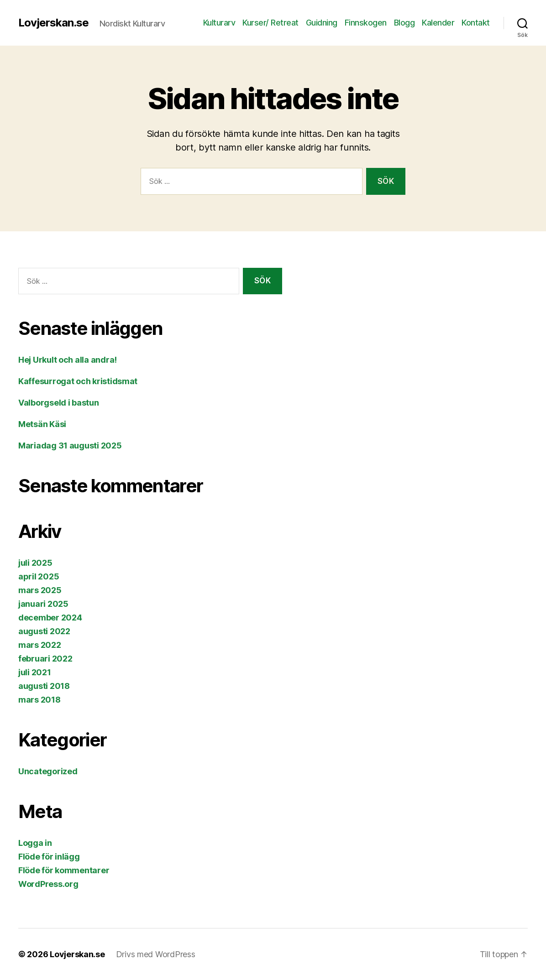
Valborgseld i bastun (59, 403)
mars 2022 (40, 645)
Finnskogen (366, 23)
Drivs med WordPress (156, 954)
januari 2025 (43, 604)
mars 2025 (40, 590)
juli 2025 (35, 563)
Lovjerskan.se (53, 23)
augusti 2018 (44, 686)
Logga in (35, 843)
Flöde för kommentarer (64, 870)
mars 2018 (39, 700)
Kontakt (476, 23)
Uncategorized (48, 771)
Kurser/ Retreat (270, 23)
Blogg (404, 23)
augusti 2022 (44, 631)
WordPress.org (48, 884)
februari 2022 (45, 659)
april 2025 (39, 576)
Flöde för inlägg (49, 857)
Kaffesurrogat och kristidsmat (78, 381)
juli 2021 (35, 672)
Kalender (438, 23)
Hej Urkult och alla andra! (68, 360)
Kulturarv (219, 23)
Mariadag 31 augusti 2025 (70, 446)
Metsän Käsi (42, 424)
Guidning (322, 23)
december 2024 (50, 618)
